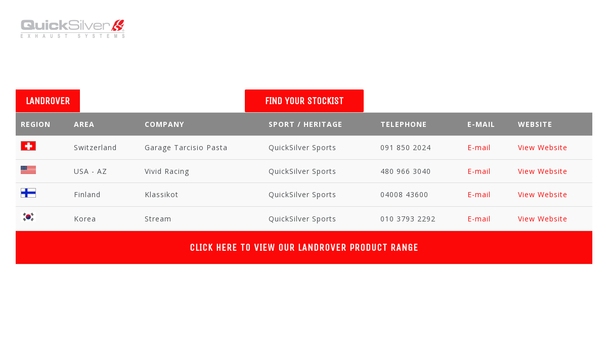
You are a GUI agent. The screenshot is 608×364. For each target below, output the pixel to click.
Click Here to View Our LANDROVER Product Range (304, 247)
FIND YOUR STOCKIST (304, 101)
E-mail (479, 147)
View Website (543, 147)
